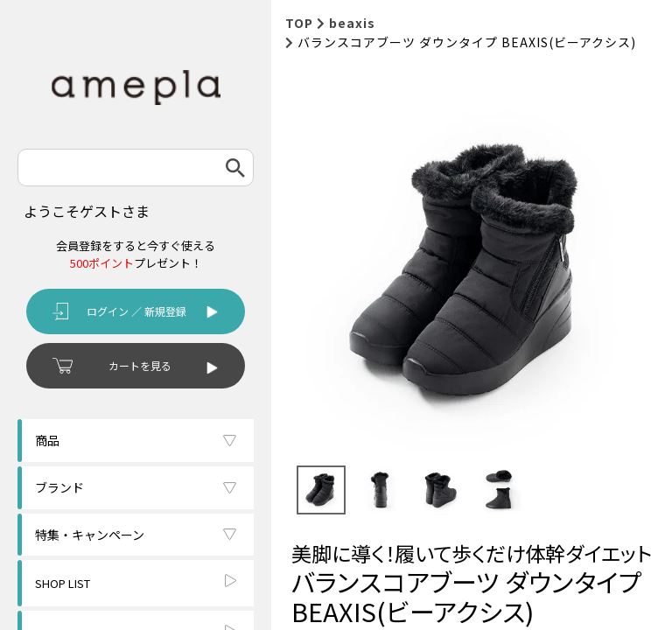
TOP (299, 23)
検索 (235, 168)
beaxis (352, 23)
